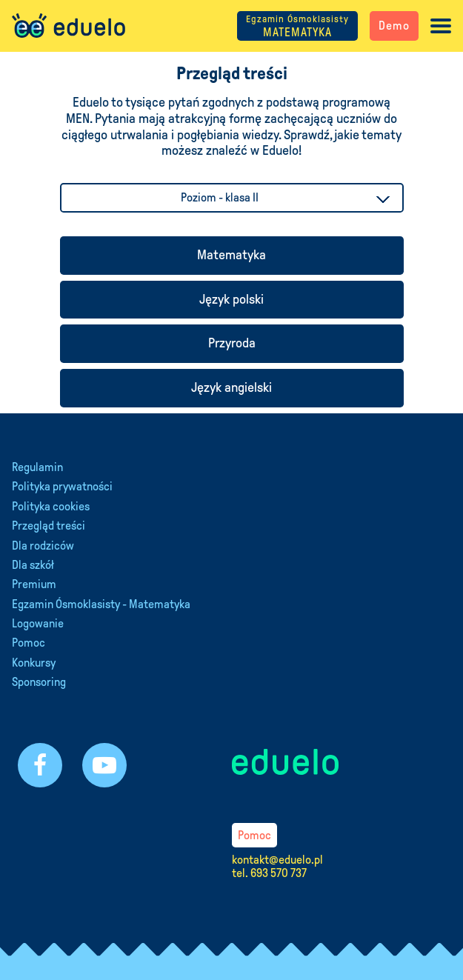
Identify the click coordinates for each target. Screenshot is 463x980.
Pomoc (29, 643)
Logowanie (38, 623)
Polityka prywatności (62, 486)
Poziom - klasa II (220, 197)
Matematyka (231, 255)
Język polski (231, 299)
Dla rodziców (43, 546)
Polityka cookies (51, 506)
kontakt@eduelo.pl (277, 860)
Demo (394, 26)
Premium (34, 584)
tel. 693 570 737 (269, 873)
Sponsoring (39, 682)
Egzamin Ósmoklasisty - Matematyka (101, 604)
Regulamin (37, 467)
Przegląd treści (49, 526)
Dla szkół (33, 565)
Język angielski (231, 387)
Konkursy (34, 663)
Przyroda (232, 343)
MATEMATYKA (297, 26)
